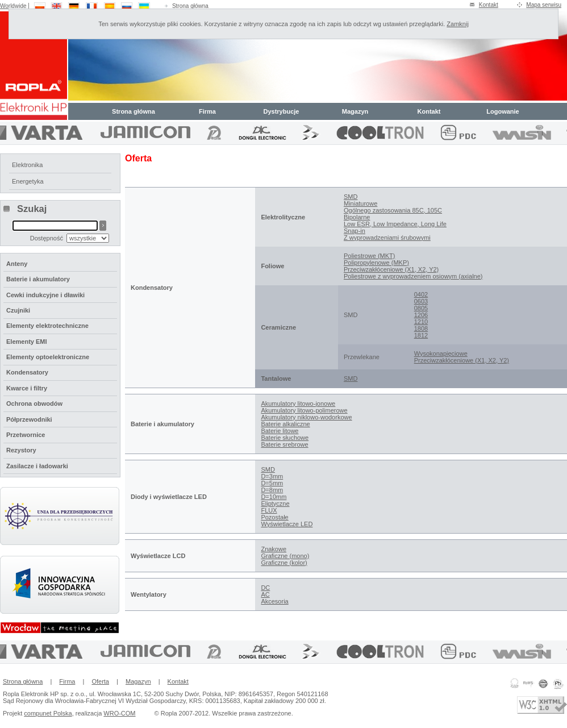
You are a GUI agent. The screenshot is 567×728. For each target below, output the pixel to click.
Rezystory (21, 450)
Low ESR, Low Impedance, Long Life (395, 224)
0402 (421, 294)
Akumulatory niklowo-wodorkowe (306, 417)
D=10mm (274, 497)
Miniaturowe (360, 203)
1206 (421, 315)
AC (265, 594)
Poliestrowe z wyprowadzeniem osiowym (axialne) (413, 276)
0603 (421, 301)
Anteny (17, 264)
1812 (421, 335)
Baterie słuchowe (285, 438)
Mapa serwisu (544, 5)
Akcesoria (274, 601)
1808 (421, 328)
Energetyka (28, 181)
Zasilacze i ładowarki (37, 466)
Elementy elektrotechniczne (47, 326)
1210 (421, 322)
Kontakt (489, 5)
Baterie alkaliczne (285, 424)
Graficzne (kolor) (284, 563)
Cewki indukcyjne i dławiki (45, 295)
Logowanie (503, 111)
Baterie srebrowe (284, 444)
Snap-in (355, 231)
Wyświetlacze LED (287, 524)
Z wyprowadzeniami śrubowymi (387, 238)
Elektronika (27, 165)
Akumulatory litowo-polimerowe (304, 410)
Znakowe (274, 549)
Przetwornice (26, 435)
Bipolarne (357, 217)
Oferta (100, 681)
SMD (351, 197)
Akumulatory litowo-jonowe (298, 403)
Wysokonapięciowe (441, 353)
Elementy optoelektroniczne (48, 357)
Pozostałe (274, 517)
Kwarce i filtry (27, 388)
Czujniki (18, 310)
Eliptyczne (275, 504)
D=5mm (272, 483)
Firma (207, 111)
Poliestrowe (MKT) (369, 256)
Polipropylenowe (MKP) (376, 263)
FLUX (269, 510)
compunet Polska (48, 713)
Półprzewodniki (29, 419)
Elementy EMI (27, 342)
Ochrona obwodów (34, 403)
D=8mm (272, 490)
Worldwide (13, 6)
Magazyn (355, 111)
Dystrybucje (282, 111)
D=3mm (272, 476)
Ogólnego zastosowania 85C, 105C (393, 210)
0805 (421, 308)
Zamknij (458, 24)
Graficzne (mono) (285, 556)
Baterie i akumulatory (38, 279)
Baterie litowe (280, 431)
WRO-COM (119, 713)
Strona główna (190, 6)
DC (265, 588)
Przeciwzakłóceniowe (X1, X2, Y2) (391, 269)
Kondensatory (27, 372)
